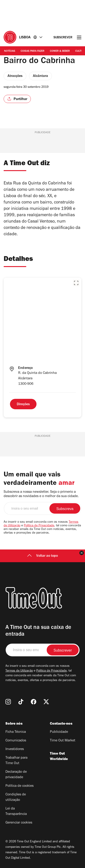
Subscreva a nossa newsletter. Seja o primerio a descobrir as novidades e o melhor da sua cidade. (41, 494)
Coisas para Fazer (33, 51)
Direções (23, 405)
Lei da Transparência (16, 812)
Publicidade (59, 732)
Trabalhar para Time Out (16, 761)
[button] (76, 283)
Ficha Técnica (16, 732)
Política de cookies (19, 786)
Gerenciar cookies (19, 823)
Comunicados (16, 741)
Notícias (10, 51)
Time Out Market (63, 741)
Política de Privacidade (39, 526)
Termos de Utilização (19, 671)
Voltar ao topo (42, 556)
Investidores (15, 749)
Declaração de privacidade (16, 775)
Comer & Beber (60, 51)
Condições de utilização (16, 797)
